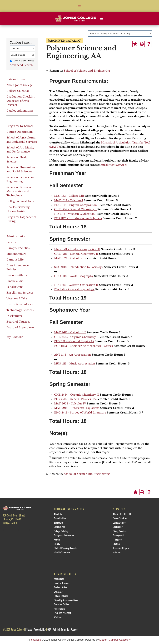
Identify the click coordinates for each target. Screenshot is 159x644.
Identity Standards (62, 552)
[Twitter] (15, 530)
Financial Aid (15, 281)
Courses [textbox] (15, 48)
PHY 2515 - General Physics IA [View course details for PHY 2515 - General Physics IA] (74, 341)
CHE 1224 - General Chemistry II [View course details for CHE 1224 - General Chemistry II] (76, 254)
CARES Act (59, 591)
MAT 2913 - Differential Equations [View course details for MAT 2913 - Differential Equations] (77, 408)
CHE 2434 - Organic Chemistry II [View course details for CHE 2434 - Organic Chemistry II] (77, 395)
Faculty (11, 242)
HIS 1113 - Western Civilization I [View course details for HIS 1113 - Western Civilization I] (75, 214)
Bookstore (58, 522)
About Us (58, 514)
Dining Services (120, 531)
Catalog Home (16, 79)
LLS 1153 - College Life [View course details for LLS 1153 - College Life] (69, 196)
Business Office (61, 587)
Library (57, 544)
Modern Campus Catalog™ (115, 640)
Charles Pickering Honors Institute (18, 209)
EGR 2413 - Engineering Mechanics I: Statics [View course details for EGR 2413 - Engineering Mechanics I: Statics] (83, 346)
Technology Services (20, 310)
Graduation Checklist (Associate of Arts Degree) (20, 101)
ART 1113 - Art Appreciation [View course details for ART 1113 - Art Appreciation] (72, 355)
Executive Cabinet (62, 604)
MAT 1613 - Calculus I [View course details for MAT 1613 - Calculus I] (69, 200)
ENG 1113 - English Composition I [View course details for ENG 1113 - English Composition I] (76, 205)
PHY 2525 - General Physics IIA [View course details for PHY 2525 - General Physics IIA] (75, 399)
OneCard (117, 544)
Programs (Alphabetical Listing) (22, 219)
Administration (16, 236)
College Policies (61, 596)
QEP (49, 629)
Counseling (118, 527)
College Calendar (18, 91)
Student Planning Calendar (66, 548)
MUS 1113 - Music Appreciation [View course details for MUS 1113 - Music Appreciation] (75, 364)
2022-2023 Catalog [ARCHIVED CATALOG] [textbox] (109, 34)
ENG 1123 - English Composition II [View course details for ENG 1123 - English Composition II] (77, 249)
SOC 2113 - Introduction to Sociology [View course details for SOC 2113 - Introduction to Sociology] (79, 267)
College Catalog (61, 531)
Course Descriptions (20, 132)
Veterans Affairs (17, 298)
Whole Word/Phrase (24, 61)
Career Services (120, 518)
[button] (79, 6)
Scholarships (15, 287)
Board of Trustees (18, 322)
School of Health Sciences (17, 159)
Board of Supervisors (20, 327)
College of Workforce (21, 201)
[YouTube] (33, 530)
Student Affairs (16, 254)
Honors (57, 539)
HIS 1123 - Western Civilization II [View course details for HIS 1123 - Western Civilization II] (76, 285)
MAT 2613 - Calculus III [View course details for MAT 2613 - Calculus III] (70, 332)
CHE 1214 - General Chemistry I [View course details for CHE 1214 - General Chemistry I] (75, 209)
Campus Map (60, 527)
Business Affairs (17, 275)
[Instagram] (24, 530)
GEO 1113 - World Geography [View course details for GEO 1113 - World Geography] (74, 276)
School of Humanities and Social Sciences (21, 169)
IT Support (117, 539)
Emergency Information (64, 535)
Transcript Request (121, 548)
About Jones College (20, 85)
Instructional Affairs (20, 304)
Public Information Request (66, 629)
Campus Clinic (119, 522)
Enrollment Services (20, 293)
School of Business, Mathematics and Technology (19, 191)
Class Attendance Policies (18, 267)
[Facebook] (7, 530)
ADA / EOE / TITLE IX (122, 514)
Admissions (59, 579)
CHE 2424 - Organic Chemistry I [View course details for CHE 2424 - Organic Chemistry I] (76, 337)
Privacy (29, 629)
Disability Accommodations (66, 600)
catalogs (36, 640)
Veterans (117, 552)
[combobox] (120, 34)
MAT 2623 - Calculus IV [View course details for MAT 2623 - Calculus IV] (70, 403)
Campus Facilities (18, 248)
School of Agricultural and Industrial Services (22, 140)
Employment (118, 535)
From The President (62, 613)
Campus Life (15, 260)
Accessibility (40, 629)
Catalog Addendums (20, 111)
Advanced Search (21, 65)
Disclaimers (14, 316)
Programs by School (20, 126)
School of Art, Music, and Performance (20, 150)
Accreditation (60, 518)
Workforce (58, 617)
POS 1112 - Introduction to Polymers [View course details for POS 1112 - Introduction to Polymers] (78, 218)
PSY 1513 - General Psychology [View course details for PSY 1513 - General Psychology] (74, 289)
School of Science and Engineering (21, 179)
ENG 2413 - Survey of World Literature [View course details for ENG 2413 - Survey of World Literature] (80, 413)
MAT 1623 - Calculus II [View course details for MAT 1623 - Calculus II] (69, 258)
